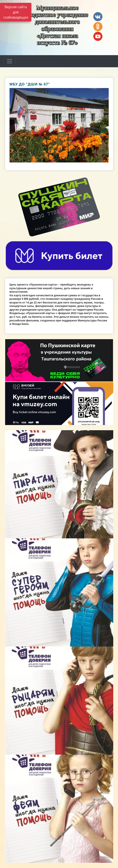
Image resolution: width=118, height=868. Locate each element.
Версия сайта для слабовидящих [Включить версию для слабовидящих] (16, 12)
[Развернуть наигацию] (10, 61)
